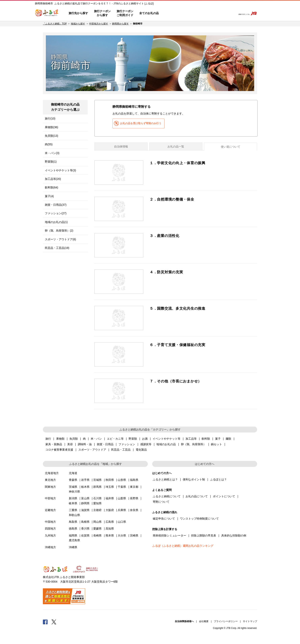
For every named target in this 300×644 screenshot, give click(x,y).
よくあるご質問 (192, 13)
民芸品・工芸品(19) (57, 248)
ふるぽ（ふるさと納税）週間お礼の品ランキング (183, 546)
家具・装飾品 (54, 444)
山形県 (122, 480)
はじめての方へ (173, 13)
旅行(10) (50, 118)
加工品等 (191, 439)
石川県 (97, 498)
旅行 (48, 439)
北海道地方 (52, 473)
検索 (231, 13)
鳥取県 (73, 522)
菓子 (218, 439)
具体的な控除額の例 (234, 535)
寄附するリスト (220, 13)
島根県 (85, 522)
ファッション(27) (56, 213)
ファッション (127, 444)
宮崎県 (134, 535)
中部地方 (50, 498)
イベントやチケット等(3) (60, 170)
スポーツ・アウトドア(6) (60, 239)
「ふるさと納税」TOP (55, 24)
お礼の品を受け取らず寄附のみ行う (141, 123)
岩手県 (85, 480)
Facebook (45, 622)
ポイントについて (224, 496)
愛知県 (97, 503)
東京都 (134, 487)
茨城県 (73, 487)
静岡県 (85, 503)
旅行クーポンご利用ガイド (125, 13)
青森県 (73, 480)
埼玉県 (110, 487)
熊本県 (110, 535)
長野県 (134, 498)
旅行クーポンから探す (102, 13)
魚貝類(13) (51, 136)
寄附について (161, 502)
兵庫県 (122, 510)
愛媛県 (97, 529)
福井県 (110, 498)
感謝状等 (146, 444)
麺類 (228, 439)
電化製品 (141, 450)
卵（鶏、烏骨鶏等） (193, 444)
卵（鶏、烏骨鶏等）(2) (59, 231)
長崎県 (97, 535)
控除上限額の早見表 (204, 535)
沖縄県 (73, 547)
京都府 (97, 510)
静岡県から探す (120, 24)
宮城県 (97, 480)
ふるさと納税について (167, 496)
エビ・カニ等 (115, 439)
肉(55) (49, 144)
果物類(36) (51, 127)
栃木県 (85, 487)
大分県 (122, 535)
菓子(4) (49, 196)
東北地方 (50, 480)
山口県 (122, 522)
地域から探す (78, 24)
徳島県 (73, 529)
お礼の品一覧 (176, 146)
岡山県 (97, 522)
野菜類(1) (51, 162)
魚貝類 (74, 439)
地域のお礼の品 (166, 444)
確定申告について (164, 519)
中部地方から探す (99, 24)
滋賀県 (85, 510)
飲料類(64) (51, 187)
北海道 (73, 473)
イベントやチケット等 (166, 439)
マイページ (207, 13)
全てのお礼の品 (149, 13)
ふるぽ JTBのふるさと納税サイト (47, 13)
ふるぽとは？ (218, 479)
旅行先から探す (78, 13)
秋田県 (110, 480)
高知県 (110, 529)
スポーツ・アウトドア (92, 450)
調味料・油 (85, 444)
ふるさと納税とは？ (165, 479)
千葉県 (122, 487)
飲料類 (206, 439)
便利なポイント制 (194, 479)
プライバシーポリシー (226, 621)
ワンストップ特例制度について (199, 519)
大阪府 (110, 510)
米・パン (96, 439)
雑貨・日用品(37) (56, 205)
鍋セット (216, 444)
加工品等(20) (53, 179)
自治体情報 (121, 146)
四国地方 (50, 529)
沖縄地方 (50, 547)
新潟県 (73, 498)
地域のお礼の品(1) (56, 222)
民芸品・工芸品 (121, 450)
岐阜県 (73, 503)
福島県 (134, 480)
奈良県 (134, 510)
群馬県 (97, 487)
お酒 (145, 439)
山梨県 (122, 498)
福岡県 (73, 535)
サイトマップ (250, 621)
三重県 (73, 510)
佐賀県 (85, 535)
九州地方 (50, 535)
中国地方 (50, 522)
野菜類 (133, 439)
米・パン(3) (52, 153)
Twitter (54, 622)
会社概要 (204, 621)
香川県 (85, 529)
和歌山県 (74, 515)
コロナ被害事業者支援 (59, 450)
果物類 (60, 439)
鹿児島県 (74, 540)
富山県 (85, 498)
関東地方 (50, 487)
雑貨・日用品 (105, 444)
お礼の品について (197, 496)
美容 (70, 444)
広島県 (110, 522)
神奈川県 (74, 492)
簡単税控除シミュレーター (169, 535)
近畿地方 (50, 510)
